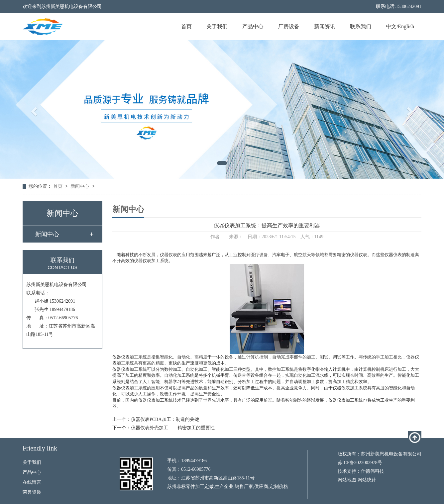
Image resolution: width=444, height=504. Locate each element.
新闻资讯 (325, 26)
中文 (391, 26)
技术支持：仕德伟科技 (361, 471)
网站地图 (347, 480)
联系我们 (361, 26)
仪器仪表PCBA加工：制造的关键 (165, 419)
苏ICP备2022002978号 (360, 463)
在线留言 (32, 482)
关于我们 (217, 26)
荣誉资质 (32, 492)
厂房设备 (289, 26)
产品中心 (253, 26)
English (406, 26)
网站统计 (367, 480)
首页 (186, 26)
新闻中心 (80, 186)
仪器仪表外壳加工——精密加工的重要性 (173, 428)
